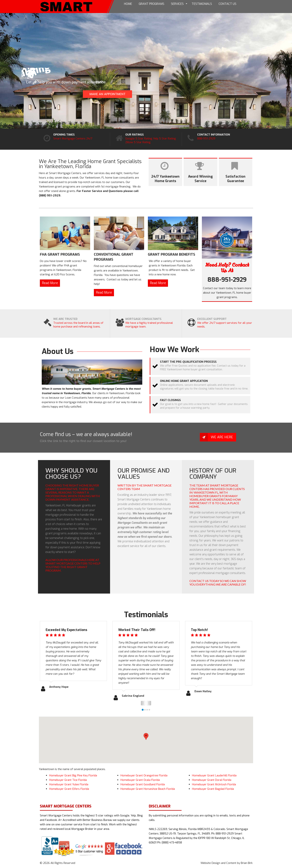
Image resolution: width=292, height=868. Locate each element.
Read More (50, 283)
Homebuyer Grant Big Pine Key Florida (73, 775)
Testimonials (202, 4)
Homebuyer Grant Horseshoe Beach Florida (148, 789)
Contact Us (227, 4)
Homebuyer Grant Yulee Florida (69, 784)
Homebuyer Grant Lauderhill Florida (214, 775)
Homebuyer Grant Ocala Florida (140, 780)
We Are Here (222, 437)
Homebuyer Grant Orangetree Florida (144, 775)
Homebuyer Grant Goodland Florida (143, 784)
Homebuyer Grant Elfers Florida (69, 789)
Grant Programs (151, 4)
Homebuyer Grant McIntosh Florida (214, 784)
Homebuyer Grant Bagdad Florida (213, 789)
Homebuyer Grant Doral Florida (212, 780)
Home (128, 4)
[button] (146, 736)
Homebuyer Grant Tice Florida (68, 780)
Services (177, 4)
